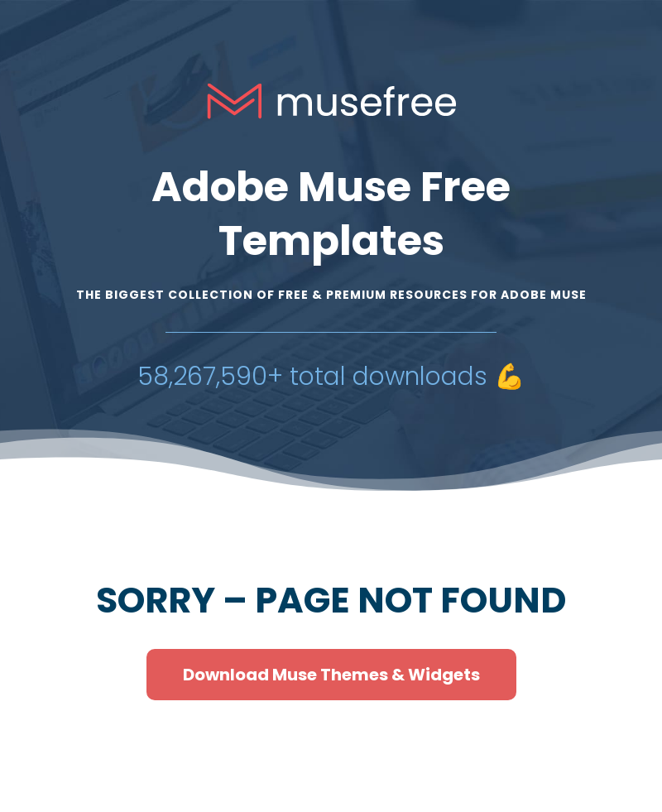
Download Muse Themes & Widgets (331, 675)
